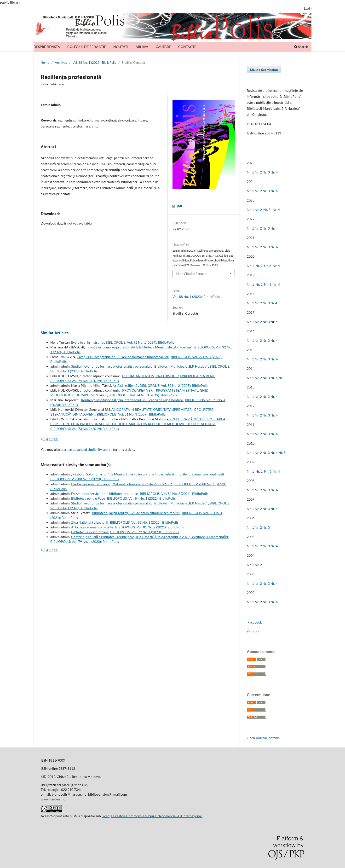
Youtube (253, 632)
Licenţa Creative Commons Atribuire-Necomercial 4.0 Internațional (152, 816)
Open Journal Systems (263, 738)
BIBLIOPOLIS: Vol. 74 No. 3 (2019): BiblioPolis (85, 381)
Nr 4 (274, 303)
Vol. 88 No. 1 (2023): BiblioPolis (94, 63)
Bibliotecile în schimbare (90, 532)
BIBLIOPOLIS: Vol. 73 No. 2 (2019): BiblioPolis (85, 429)
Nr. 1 (250, 172)
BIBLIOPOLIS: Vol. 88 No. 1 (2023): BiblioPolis (85, 479)
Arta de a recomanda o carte (92, 527)
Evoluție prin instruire (88, 342)
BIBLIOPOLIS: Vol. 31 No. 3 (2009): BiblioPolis (131, 414)
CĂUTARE (163, 47)
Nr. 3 (266, 172)
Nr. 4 (274, 172)
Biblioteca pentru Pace (88, 498)
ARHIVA (142, 47)
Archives (61, 63)
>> (56, 439)
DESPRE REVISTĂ (47, 47)
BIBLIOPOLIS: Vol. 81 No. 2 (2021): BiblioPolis (174, 494)
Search (301, 47)
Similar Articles (55, 333)
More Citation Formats (192, 274)
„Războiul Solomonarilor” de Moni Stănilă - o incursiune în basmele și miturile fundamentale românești (148, 474)
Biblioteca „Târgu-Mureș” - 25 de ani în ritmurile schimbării (136, 513)
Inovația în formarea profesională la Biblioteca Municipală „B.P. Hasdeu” (139, 347)
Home (45, 63)
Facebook (254, 622)
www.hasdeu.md (53, 799)
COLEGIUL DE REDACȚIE (87, 47)
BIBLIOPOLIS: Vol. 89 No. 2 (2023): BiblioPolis (174, 385)
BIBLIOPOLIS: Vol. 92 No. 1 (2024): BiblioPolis (140, 342)
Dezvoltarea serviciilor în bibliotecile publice (105, 494)
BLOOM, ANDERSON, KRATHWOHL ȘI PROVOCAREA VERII (169, 376)
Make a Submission (264, 70)
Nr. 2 (259, 172)
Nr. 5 (282, 378)
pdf (180, 206)
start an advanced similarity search (87, 449)
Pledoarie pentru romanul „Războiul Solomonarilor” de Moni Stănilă (122, 484)
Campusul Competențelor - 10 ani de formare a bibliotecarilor (123, 357)
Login (308, 8)
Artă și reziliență (125, 385)
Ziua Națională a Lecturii (90, 522)
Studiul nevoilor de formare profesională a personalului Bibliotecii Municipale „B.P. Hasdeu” (140, 366)
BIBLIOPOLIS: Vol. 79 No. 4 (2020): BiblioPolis (144, 532)
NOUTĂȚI (121, 47)
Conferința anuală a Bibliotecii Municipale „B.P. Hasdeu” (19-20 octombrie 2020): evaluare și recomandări (150, 537)
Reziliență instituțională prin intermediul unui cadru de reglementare (132, 400)
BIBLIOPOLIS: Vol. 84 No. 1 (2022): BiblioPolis (141, 498)
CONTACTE (187, 47)
